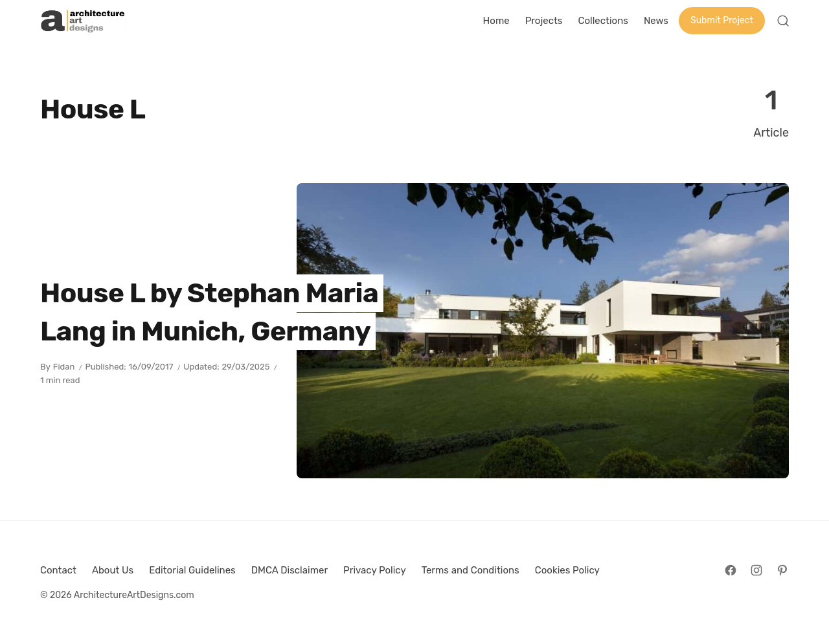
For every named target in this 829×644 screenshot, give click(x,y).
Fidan (64, 367)
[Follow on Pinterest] (782, 570)
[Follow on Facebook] (731, 570)
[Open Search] (783, 21)
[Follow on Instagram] (756, 570)
